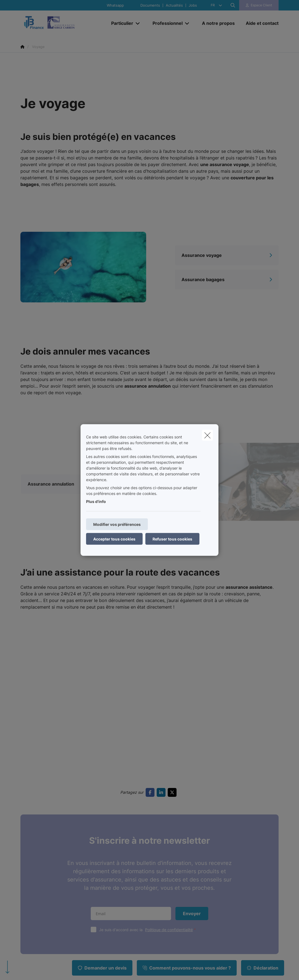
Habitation (30, 858)
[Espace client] (259, 5)
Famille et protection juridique (39, 871)
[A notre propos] (218, 23)
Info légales (97, 954)
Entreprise (96, 848)
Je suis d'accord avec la (149, 775)
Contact (160, 848)
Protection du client (170, 868)
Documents (150, 5)
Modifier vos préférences (117, 524)
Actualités (174, 5)
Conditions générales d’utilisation (50, 950)
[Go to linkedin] (162, 638)
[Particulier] (120, 23)
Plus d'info (96, 501)
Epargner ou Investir (39, 894)
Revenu (93, 868)
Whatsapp (115, 5)
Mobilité (27, 848)
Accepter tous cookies (114, 539)
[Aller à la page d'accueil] (62, 23)
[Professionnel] (165, 23)
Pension (27, 903)
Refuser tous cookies (172, 539)
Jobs (193, 5)
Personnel (95, 858)
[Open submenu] (138, 23)
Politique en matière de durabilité (53, 954)
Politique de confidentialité (169, 775)
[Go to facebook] (151, 638)
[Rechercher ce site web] (233, 5)
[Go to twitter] (173, 638)
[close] (207, 435)
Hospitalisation (34, 884)
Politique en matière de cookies (164, 950)
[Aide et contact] (259, 23)
